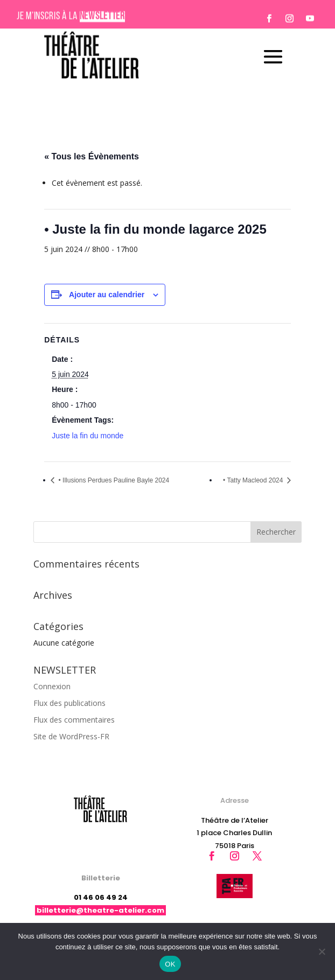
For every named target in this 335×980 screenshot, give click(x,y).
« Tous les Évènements (92, 156)
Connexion (52, 686)
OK (170, 964)
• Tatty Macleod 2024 (254, 480)
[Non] (322, 951)
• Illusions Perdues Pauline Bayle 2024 (113, 480)
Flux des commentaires (74, 720)
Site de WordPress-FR (71, 736)
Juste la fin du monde (88, 436)
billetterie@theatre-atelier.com (100, 910)
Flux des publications (69, 703)
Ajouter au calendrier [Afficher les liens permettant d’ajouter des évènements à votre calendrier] (107, 295)
